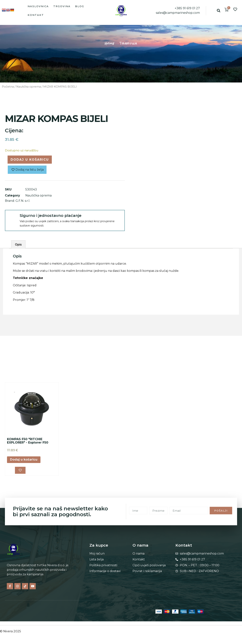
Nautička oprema (29, 87)
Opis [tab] (18, 244)
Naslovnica (38, 6)
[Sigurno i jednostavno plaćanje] (12, 217)
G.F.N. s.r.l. (23, 201)
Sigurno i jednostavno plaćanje (51, 216)
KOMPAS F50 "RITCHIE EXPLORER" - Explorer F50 (28, 441)
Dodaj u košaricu (30, 160)
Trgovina (62, 6)
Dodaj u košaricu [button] (24, 460)
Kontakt (36, 15)
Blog (80, 6)
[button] (219, 11)
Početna (8, 87)
